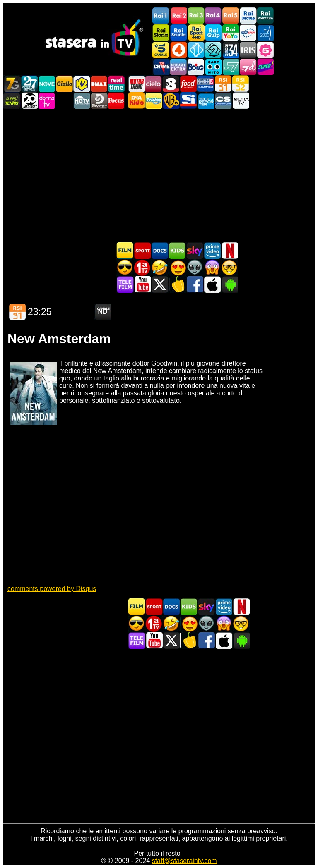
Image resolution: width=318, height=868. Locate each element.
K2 (82, 84)
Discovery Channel (99, 101)
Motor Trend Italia (136, 84)
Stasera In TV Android (229, 284)
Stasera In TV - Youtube (142, 284)
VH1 (64, 101)
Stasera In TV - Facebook (195, 284)
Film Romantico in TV (177, 267)
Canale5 (161, 50)
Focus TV (116, 101)
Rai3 (196, 16)
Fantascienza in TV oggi (195, 267)
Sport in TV (142, 250)
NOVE (47, 84)
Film (125, 250)
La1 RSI (223, 84)
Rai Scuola (178, 33)
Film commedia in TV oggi (160, 267)
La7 (231, 67)
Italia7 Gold (12, 84)
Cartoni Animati (177, 250)
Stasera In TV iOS (212, 284)
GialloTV (64, 84)
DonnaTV (47, 101)
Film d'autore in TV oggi (229, 267)
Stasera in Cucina (177, 284)
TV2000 (265, 33)
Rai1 (161, 16)
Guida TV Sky (195, 250)
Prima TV (142, 267)
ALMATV (241, 101)
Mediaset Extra (178, 67)
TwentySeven (29, 84)
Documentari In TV (160, 250)
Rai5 (231, 16)
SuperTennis (12, 101)
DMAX (99, 84)
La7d (248, 67)
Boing (196, 67)
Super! (265, 67)
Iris (248, 50)
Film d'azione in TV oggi (125, 267)
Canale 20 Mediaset (29, 101)
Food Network (188, 84)
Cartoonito (213, 67)
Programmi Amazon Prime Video (212, 250)
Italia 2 (213, 50)
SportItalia (188, 101)
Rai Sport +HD (196, 33)
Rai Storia (161, 33)
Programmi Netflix (229, 250)
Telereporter (206, 101)
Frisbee (154, 101)
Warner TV (171, 101)
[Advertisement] (159, 175)
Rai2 (178, 16)
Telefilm (125, 284)
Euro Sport (248, 33)
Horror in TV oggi (212, 267)
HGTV (82, 101)
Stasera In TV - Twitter (160, 284)
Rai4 (213, 16)
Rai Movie (248, 16)
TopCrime (161, 67)
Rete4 (178, 50)
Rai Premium (265, 16)
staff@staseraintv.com (184, 861)
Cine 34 (231, 50)
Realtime (116, 84)
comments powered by (52, 589)
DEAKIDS (136, 101)
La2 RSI (241, 84)
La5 (265, 50)
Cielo (154, 84)
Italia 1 (196, 50)
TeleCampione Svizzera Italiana (206, 84)
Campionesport (223, 101)
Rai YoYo (231, 33)
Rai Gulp (213, 33)
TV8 (171, 84)
